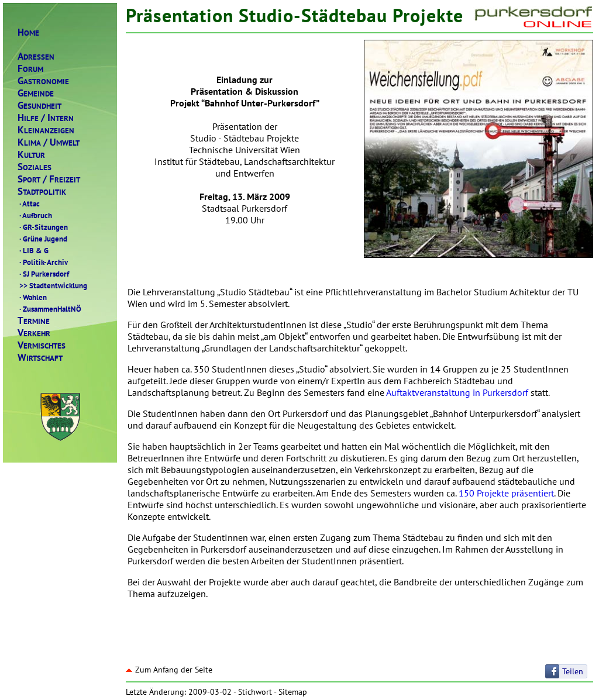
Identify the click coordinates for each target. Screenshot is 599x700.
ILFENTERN (46, 118)
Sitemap (293, 692)
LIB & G (33, 250)
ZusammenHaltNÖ (49, 309)
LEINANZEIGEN (46, 130)
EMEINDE (36, 93)
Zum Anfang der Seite (169, 670)
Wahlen (32, 297)
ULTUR (31, 155)
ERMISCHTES (42, 345)
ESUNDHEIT (39, 106)
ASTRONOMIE (43, 81)
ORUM (30, 69)
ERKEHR (34, 333)
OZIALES (35, 167)
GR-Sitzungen (43, 227)
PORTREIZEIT (49, 179)
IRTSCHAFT (40, 358)
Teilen (573, 671)
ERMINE (34, 321)
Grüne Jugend (42, 239)
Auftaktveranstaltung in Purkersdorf (457, 392)
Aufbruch (35, 215)
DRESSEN (36, 56)
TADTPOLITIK (42, 192)
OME (28, 32)
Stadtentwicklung (52, 285)
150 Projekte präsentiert (506, 493)
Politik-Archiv (43, 262)
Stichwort (255, 692)
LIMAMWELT (49, 142)
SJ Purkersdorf (43, 274)
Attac (29, 204)
